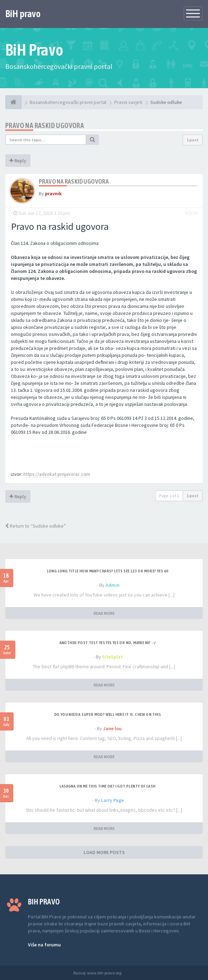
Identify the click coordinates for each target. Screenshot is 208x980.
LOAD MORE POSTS (104, 852)
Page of (169, 496)
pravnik (53, 193)
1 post (193, 140)
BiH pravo (23, 14)
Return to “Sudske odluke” (35, 526)
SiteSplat (112, 657)
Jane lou (112, 728)
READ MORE (104, 613)
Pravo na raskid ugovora (45, 125)
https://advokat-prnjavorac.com (57, 474)
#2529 (191, 213)
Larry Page (112, 800)
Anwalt (128, 973)
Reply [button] (18, 161)
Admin (113, 585)
